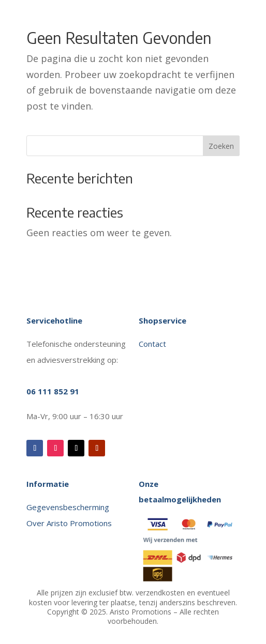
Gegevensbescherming (68, 507)
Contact (153, 344)
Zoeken (221, 146)
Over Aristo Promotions (69, 523)
